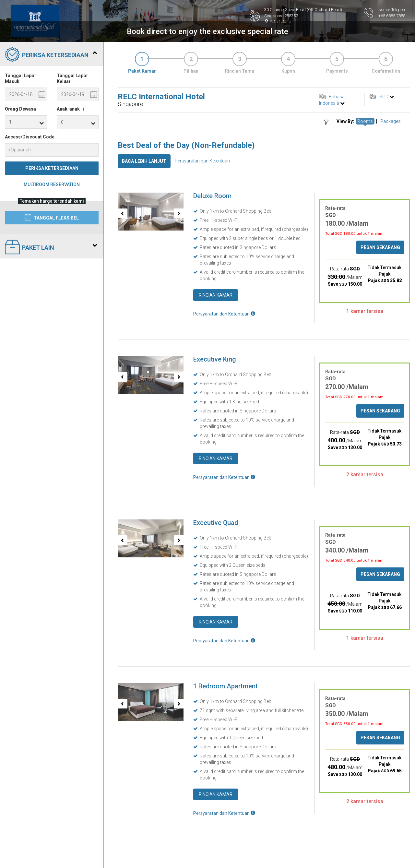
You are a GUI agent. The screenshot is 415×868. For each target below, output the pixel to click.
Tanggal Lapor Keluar (72, 78)
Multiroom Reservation (52, 184)
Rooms (365, 121)
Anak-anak (71, 109)
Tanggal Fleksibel (52, 217)
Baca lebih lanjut (144, 161)
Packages (391, 121)
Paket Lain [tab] (51, 248)
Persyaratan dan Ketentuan (202, 161)
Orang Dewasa (20, 109)
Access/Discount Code (30, 137)
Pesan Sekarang (380, 247)
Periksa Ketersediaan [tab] (51, 55)
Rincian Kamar (216, 295)
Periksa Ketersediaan (52, 168)
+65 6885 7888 (392, 16)
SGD (384, 97)
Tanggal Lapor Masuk (21, 78)
